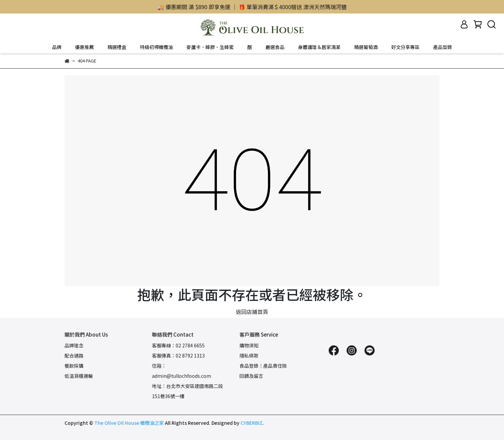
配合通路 (74, 356)
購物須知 (249, 345)
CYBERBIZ (251, 423)
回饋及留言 (251, 376)
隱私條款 (249, 356)
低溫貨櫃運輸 (79, 376)
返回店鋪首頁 (252, 312)
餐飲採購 (74, 366)
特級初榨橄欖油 (156, 47)
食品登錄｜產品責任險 (263, 366)
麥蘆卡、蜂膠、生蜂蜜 (210, 47)
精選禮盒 (117, 47)
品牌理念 (74, 345)
